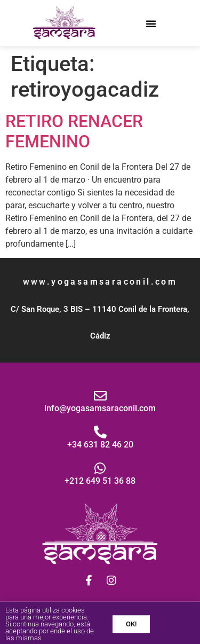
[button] (151, 23)
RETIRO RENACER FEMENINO (74, 131)
